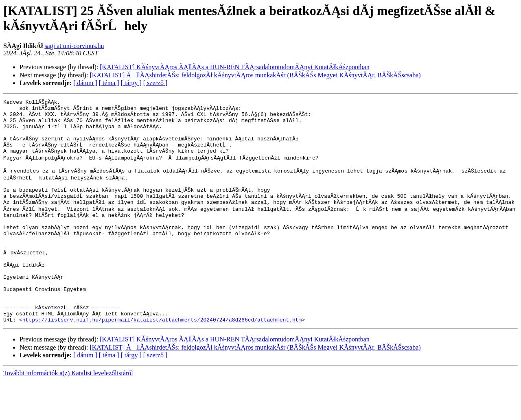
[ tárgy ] (131, 83)
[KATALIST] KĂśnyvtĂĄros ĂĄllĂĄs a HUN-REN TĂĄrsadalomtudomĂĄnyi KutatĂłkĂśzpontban (234, 67)
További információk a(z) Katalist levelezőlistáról (68, 413)
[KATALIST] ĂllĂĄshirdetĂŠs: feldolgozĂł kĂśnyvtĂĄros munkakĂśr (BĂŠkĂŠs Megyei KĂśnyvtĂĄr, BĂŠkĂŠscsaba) (255, 75)
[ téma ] (109, 83)
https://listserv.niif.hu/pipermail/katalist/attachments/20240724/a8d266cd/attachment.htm (162, 359)
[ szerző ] (155, 83)
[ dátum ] (85, 83)
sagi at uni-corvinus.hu (74, 46)
